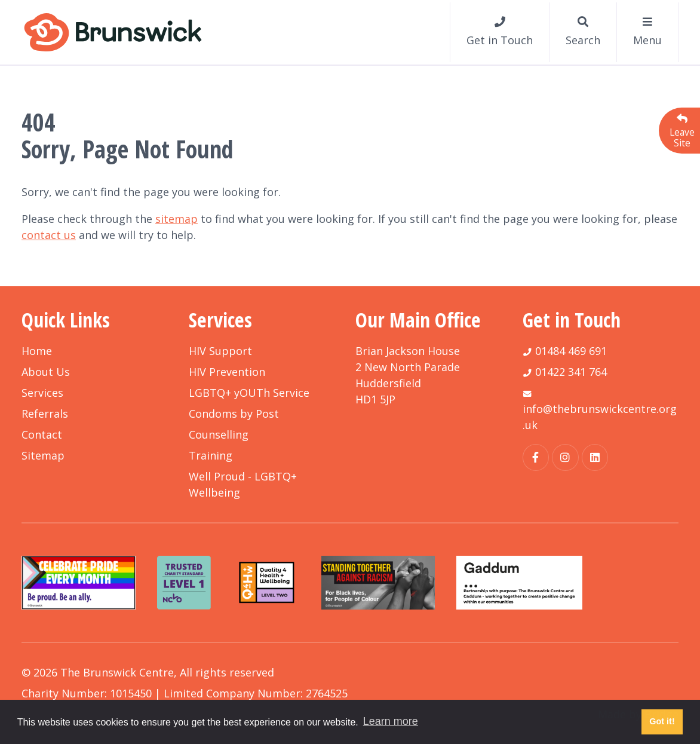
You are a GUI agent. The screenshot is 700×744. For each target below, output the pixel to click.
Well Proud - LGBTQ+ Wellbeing (243, 484)
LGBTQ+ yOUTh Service (249, 393)
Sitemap (43, 455)
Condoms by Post (234, 414)
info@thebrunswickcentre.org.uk (600, 417)
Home (37, 351)
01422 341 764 (571, 372)
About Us (46, 372)
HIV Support (220, 351)
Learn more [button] (391, 721)
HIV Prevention (227, 372)
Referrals (45, 414)
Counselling (219, 434)
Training (211, 455)
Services (42, 393)
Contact (42, 434)
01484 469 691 (571, 351)
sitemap (176, 219)
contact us (49, 235)
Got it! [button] (662, 721)
